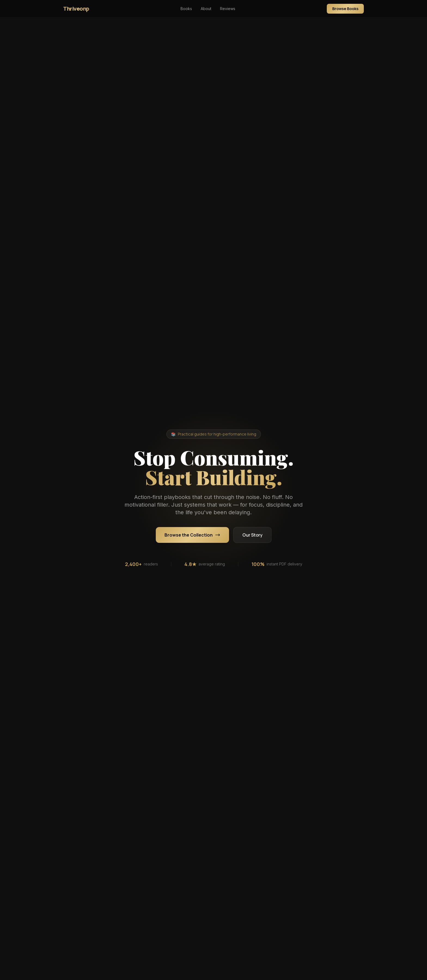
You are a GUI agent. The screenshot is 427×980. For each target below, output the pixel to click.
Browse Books (345, 9)
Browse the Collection (192, 535)
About (206, 9)
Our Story (252, 535)
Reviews (228, 9)
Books (186, 9)
